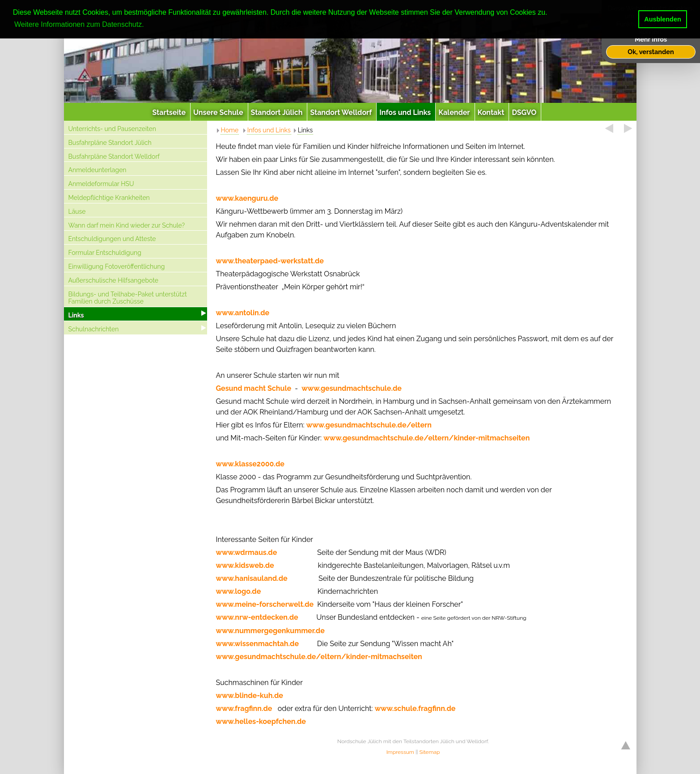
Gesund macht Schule (254, 388)
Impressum (400, 752)
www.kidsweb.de (245, 565)
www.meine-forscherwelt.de (265, 604)
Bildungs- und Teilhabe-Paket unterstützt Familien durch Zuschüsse (128, 298)
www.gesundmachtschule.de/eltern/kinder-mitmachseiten (426, 438)
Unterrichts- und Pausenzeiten (112, 129)
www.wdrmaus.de (247, 552)
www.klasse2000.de (250, 464)
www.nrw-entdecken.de (257, 617)
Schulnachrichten (94, 329)
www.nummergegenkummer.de (270, 631)
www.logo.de (239, 591)
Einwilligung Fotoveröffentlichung (117, 266)
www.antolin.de (243, 313)
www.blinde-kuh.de (250, 696)
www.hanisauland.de (252, 578)
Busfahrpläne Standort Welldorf (114, 156)
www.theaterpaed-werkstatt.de (271, 261)
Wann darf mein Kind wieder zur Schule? (127, 225)
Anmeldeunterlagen (98, 170)
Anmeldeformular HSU (101, 184)
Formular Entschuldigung (105, 253)
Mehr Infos (651, 39)
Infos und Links (269, 130)
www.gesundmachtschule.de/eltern (369, 425)
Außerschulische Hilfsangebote (114, 280)
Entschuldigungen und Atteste (112, 239)
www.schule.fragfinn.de (415, 708)
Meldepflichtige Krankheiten (109, 198)
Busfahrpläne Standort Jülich (110, 143)
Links (76, 315)
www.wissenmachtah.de (257, 644)
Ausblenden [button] (662, 19)
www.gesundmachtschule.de (352, 388)
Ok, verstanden (651, 52)
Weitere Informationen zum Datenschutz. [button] (79, 24)
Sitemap (430, 752)
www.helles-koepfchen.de (261, 721)
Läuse (77, 211)
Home (230, 130)
